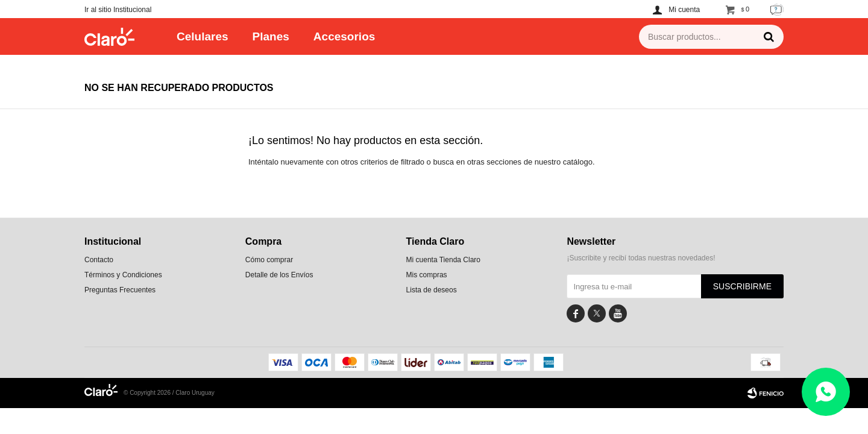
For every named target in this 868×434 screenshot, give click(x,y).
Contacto (99, 260)
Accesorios (344, 36)
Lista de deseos (432, 290)
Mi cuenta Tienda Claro (443, 260)
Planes (271, 36)
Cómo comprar (269, 260)
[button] (769, 37)
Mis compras (427, 275)
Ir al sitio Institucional (118, 10)
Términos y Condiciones (123, 275)
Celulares (203, 36)
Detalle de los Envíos (279, 275)
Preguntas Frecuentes (120, 290)
